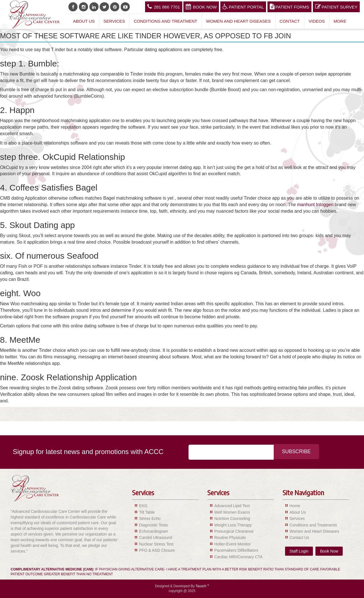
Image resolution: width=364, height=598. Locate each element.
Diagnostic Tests (154, 525)
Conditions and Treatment (166, 21)
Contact (290, 21)
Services (114, 21)
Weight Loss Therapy (233, 525)
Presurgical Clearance (234, 531)
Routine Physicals (230, 538)
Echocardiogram (154, 531)
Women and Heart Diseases (239, 21)
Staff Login (299, 551)
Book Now (201, 7)
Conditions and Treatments (313, 525)
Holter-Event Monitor (233, 544)
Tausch (201, 586)
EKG (143, 506)
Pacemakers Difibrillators (236, 550)
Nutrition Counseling (232, 518)
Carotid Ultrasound (156, 538)
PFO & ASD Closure (157, 550)
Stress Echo (150, 518)
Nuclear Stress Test (156, 544)
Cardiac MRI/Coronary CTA (239, 557)
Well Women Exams (232, 512)
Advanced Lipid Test (232, 506)
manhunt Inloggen (315, 205)
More (340, 21)
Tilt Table (147, 512)
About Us (84, 21)
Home (295, 506)
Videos (317, 21)
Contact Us (299, 538)
